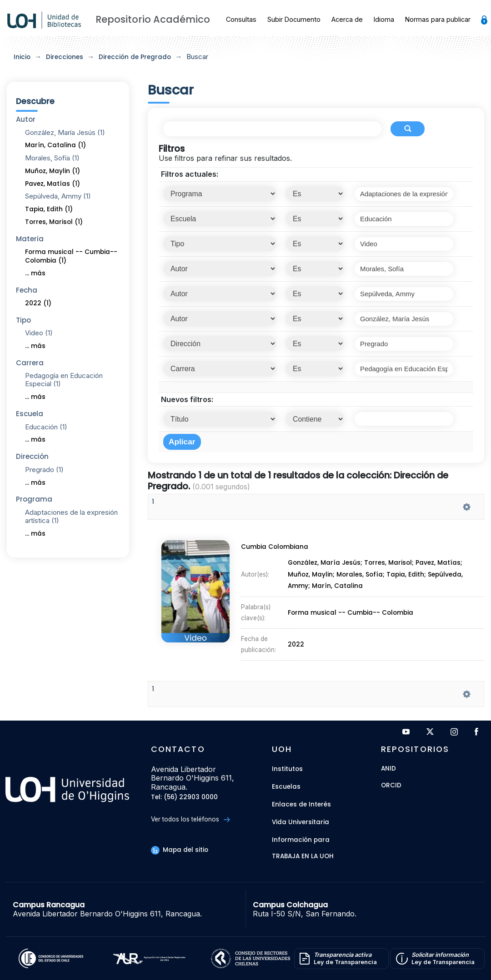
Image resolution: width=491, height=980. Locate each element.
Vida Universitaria (301, 822)
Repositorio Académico (153, 19)
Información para (301, 840)
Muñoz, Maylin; (312, 577)
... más (35, 273)
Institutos (287, 769)
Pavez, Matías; (440, 566)
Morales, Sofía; (362, 577)
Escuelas (286, 787)
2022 (296, 640)
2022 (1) (38, 303)
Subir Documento (294, 19)
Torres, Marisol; (391, 566)
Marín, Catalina (338, 587)
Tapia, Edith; (408, 577)
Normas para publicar (438, 19)
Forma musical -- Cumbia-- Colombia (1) (71, 256)
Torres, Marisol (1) (54, 222)
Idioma (384, 19)
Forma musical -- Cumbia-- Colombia (350, 611)
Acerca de (347, 19)
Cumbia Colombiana (273, 550)
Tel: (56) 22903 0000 (184, 798)
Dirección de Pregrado (135, 57)
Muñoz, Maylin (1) (53, 171)
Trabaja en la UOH (303, 857)
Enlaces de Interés (301, 804)
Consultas (241, 19)
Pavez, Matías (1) (53, 184)
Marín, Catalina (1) (55, 145)
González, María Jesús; (326, 566)
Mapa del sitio (180, 850)
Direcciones (65, 57)
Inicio (22, 57)
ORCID (391, 786)
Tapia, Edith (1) (49, 209)
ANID (388, 769)
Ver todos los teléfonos (190, 819)
